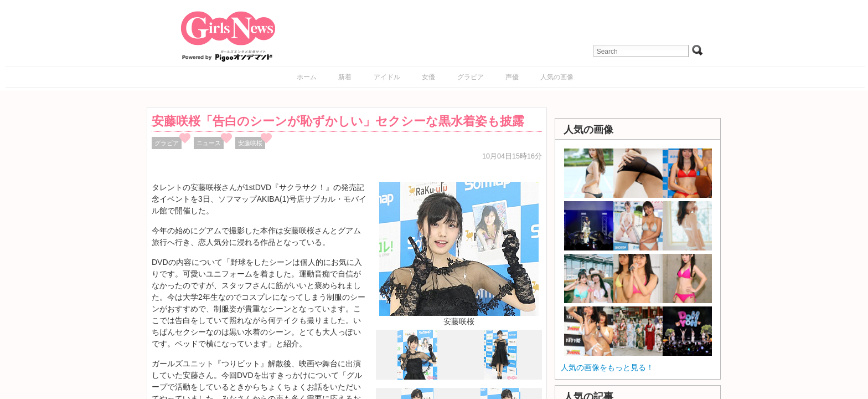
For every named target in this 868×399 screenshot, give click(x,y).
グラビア (471, 77)
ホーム (307, 77)
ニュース (209, 143)
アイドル (387, 77)
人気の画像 (557, 77)
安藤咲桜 (250, 143)
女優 (428, 77)
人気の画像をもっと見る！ (607, 367)
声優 (512, 77)
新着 (345, 77)
